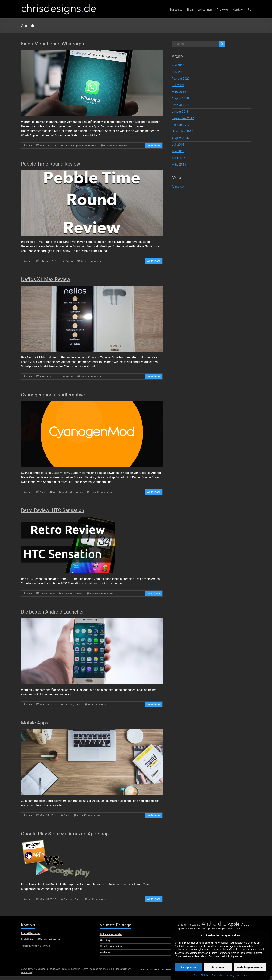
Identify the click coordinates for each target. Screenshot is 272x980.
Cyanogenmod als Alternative (53, 395)
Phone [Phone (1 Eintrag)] (232, 937)
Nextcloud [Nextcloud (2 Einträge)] (195, 936)
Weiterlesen (154, 145)
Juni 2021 (178, 72)
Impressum (166, 976)
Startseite (176, 9)
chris (29, 145)
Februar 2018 (181, 105)
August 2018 (180, 98)
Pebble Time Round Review (51, 164)
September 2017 (183, 118)
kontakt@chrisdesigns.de (45, 939)
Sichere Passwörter (111, 934)
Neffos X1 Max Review (46, 279)
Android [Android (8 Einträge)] (211, 924)
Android (67, 492)
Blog (190, 9)
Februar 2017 (181, 125)
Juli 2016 (178, 145)
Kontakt (238, 9)
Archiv (69, 261)
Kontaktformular (31, 933)
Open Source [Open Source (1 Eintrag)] (222, 937)
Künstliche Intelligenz (112, 946)
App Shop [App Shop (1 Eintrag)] (182, 929)
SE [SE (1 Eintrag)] (239, 941)
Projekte (222, 9)
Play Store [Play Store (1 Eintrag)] (241, 937)
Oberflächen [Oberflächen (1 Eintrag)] (209, 937)
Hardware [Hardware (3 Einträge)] (186, 932)
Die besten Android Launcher (52, 612)
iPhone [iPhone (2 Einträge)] (213, 932)
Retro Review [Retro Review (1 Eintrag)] (206, 941)
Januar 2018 (180, 112)
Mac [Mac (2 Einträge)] (247, 932)
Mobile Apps (35, 723)
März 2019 (179, 92)
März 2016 (179, 164)
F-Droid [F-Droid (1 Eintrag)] (230, 929)
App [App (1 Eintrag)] (224, 925)
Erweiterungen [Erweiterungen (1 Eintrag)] (218, 929)
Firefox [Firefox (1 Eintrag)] (238, 929)
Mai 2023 (178, 65)
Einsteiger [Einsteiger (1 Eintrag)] (206, 929)
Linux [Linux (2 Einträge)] (232, 932)
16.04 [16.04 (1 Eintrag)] (183, 925)
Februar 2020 (181, 79)
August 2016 (180, 138)
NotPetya (105, 952)
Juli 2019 (178, 85)
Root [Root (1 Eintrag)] (234, 941)
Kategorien (77, 145)
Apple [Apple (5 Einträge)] (234, 924)
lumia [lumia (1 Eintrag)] (240, 933)
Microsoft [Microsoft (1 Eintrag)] (182, 937)
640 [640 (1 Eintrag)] (189, 925)
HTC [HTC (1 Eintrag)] (197, 933)
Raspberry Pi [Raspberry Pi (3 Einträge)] (188, 941)
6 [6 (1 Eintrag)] (178, 925)
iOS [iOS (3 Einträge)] (204, 932)
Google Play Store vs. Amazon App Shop (65, 834)
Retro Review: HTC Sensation (53, 510)
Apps (66, 145)
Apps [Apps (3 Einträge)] (245, 925)
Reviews (78, 492)
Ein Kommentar (97, 704)
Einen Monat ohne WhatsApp (53, 44)
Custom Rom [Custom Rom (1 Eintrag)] (194, 929)
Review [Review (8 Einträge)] (222, 940)
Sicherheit (91, 145)
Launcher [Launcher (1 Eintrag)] (223, 933)
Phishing (105, 940)
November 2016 (182, 131)
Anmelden (178, 187)
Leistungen (205, 9)
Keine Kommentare (115, 145)
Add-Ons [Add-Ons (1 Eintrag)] (196, 925)
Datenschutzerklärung (146, 976)
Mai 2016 (178, 151)
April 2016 (179, 158)
